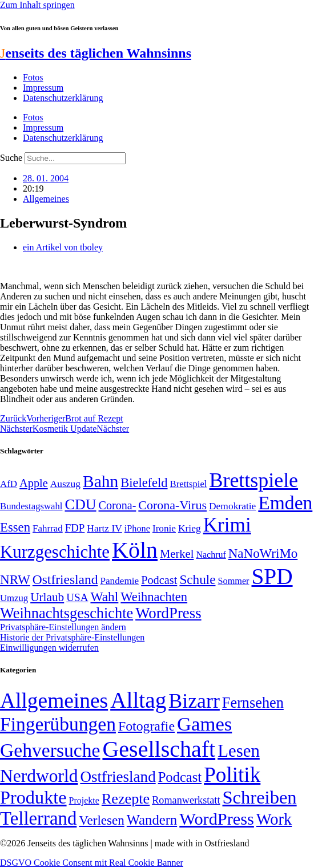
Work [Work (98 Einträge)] (274, 819)
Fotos (33, 77)
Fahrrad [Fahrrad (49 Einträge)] (48, 528)
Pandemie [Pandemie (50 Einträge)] (119, 581)
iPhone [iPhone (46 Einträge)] (137, 529)
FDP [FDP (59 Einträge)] (75, 528)
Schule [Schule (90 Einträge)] (197, 579)
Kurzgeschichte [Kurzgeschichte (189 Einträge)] (55, 552)
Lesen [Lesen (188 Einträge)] (239, 751)
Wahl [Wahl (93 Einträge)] (104, 597)
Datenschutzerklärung (63, 98)
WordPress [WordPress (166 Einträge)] (217, 819)
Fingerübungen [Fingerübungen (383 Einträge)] (58, 724)
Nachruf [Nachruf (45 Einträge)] (211, 555)
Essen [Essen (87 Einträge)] (15, 527)
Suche (11, 158)
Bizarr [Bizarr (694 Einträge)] (194, 701)
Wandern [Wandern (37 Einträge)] (152, 820)
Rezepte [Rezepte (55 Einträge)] (126, 799)
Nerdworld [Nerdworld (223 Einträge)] (39, 776)
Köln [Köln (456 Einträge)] (135, 550)
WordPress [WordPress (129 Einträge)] (168, 613)
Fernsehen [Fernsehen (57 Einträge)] (253, 703)
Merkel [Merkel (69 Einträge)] (177, 554)
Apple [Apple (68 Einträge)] (34, 483)
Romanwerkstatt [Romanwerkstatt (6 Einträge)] (186, 800)
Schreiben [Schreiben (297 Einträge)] (259, 797)
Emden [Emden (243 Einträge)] (285, 503)
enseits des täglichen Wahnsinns (96, 53)
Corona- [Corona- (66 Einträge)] (118, 505)
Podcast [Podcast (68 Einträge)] (159, 580)
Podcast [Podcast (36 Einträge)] (180, 777)
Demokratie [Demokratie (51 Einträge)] (232, 506)
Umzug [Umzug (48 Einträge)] (14, 598)
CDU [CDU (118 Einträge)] (80, 504)
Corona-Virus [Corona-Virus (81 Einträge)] (172, 505)
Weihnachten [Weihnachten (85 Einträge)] (154, 597)
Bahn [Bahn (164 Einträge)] (100, 481)
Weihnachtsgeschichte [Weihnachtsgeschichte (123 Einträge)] (67, 613)
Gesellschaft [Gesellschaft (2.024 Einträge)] (159, 749)
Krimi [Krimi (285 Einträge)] (227, 525)
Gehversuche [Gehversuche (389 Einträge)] (50, 750)
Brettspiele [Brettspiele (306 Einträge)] (254, 480)
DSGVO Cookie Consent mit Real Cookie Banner (92, 863)
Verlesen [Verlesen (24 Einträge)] (101, 820)
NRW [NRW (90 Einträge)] (15, 579)
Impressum (43, 88)
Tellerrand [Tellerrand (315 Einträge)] (38, 818)
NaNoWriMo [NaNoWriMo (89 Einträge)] (263, 553)
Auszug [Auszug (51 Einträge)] (65, 484)
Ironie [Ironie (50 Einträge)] (164, 528)
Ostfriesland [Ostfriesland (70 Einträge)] (118, 777)
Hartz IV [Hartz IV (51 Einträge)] (104, 528)
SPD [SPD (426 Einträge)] (272, 576)
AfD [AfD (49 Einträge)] (9, 484)
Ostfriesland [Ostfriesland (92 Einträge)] (65, 579)
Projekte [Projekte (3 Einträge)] (84, 800)
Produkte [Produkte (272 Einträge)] (33, 797)
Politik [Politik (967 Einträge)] (232, 775)
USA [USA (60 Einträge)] (77, 597)
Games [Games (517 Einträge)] (204, 724)
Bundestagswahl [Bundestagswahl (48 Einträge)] (31, 506)
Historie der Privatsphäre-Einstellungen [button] (72, 637)
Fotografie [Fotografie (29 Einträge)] (146, 726)
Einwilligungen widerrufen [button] (49, 648)
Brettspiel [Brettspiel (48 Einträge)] (189, 484)
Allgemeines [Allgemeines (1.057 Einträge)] (54, 701)
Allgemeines (46, 199)
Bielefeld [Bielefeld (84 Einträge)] (144, 483)
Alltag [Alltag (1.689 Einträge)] (138, 700)
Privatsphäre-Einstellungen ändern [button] (63, 627)
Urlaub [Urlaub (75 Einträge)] (47, 597)
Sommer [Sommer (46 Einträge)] (233, 581)
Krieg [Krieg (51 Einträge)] (190, 528)
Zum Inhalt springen (37, 5)
